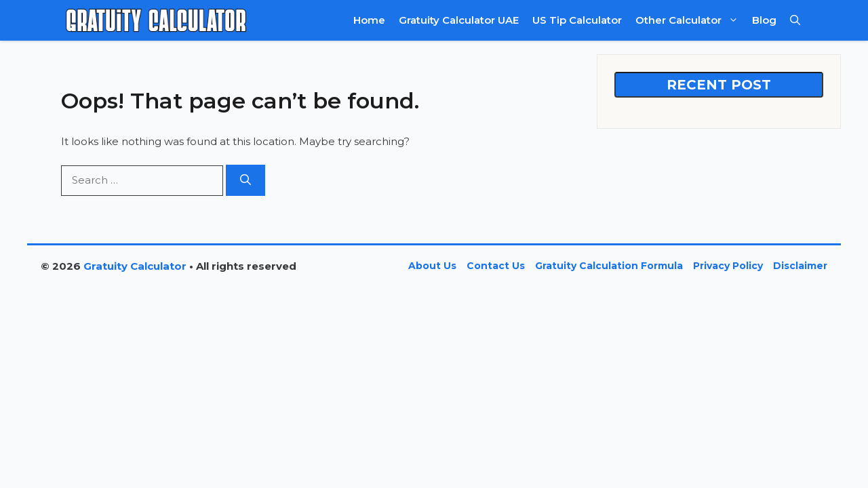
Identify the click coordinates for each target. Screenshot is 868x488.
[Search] (245, 180)
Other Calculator (690, 20)
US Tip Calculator (577, 20)
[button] (795, 20)
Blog (764, 20)
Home (369, 20)
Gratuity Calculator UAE (459, 20)
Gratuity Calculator (135, 266)
